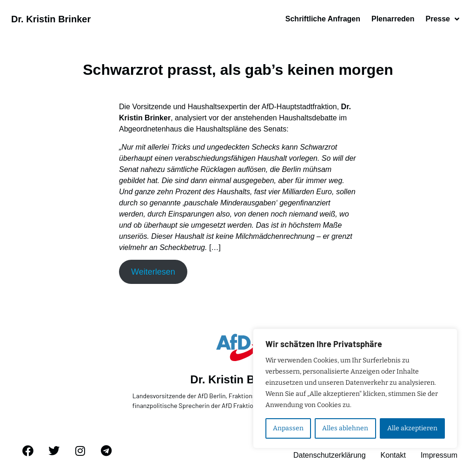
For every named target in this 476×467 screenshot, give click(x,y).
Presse (442, 19)
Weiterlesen (153, 272)
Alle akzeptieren (412, 428)
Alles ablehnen (345, 428)
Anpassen (288, 428)
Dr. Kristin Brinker (51, 19)
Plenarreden (393, 19)
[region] (355, 388)
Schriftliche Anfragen (323, 19)
